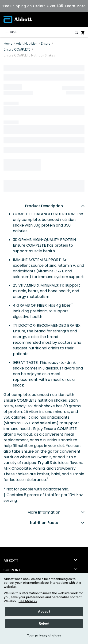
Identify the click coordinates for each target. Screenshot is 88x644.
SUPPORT (12, 570)
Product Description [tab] (55, 206)
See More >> (28, 601)
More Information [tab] (56, 512)
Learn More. (76, 6)
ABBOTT (11, 560)
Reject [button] (44, 624)
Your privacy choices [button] (44, 635)
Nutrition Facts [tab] (57, 523)
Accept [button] (44, 612)
